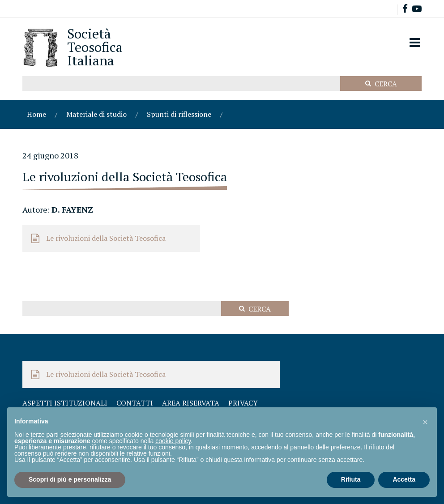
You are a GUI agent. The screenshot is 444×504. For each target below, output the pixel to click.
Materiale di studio (96, 114)
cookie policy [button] (173, 441)
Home (36, 114)
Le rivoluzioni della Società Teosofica (106, 238)
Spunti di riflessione (179, 114)
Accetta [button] (404, 479)
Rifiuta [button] (351, 479)
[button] (425, 422)
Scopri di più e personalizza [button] (70, 479)
